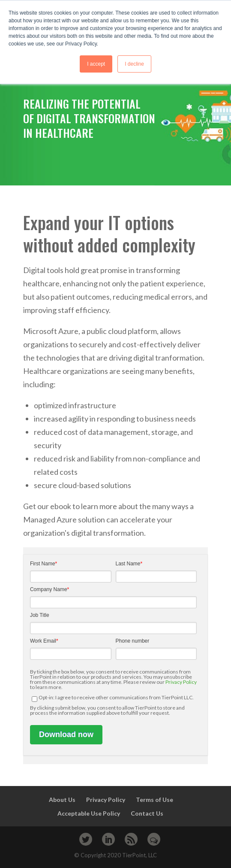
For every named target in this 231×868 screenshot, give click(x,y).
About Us (62, 800)
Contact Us (148, 813)
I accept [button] (96, 64)
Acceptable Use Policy (89, 813)
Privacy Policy (181, 682)
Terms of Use (154, 800)
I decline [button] (134, 64)
